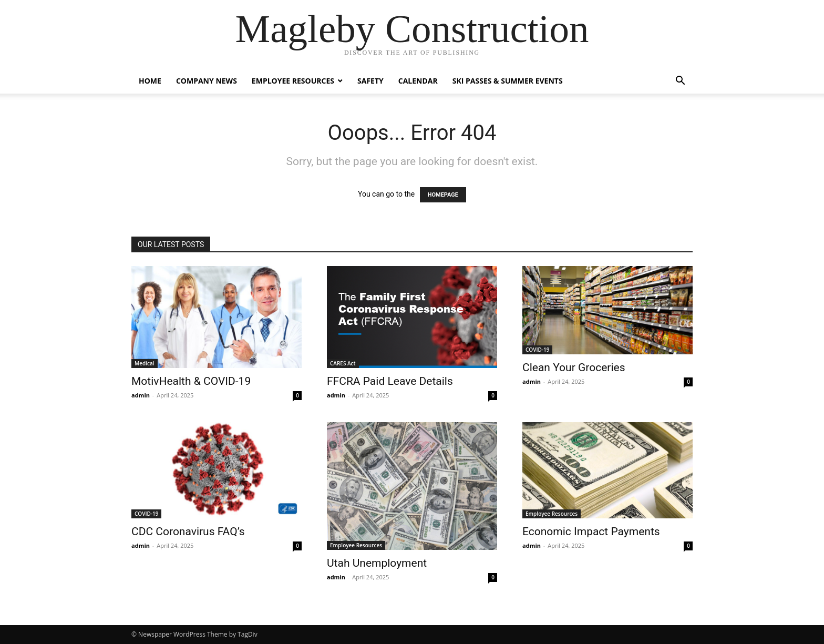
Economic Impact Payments (591, 531)
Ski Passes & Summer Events (508, 81)
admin (141, 395)
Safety (370, 81)
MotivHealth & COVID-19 (191, 381)
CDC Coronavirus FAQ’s (188, 531)
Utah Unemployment (377, 563)
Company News (207, 81)
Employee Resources (293, 81)
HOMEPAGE (443, 195)
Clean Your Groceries (574, 367)
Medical (145, 363)
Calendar (418, 81)
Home (150, 81)
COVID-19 (537, 350)
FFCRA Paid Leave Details (390, 381)
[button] (680, 82)
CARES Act (343, 363)
